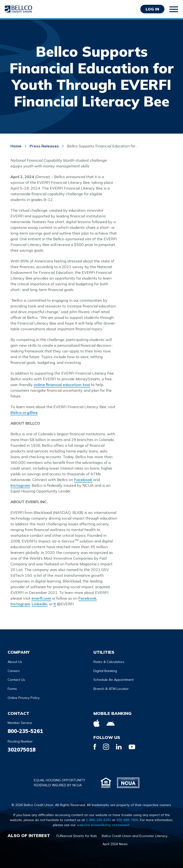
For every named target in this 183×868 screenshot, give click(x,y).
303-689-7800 (127, 820)
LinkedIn (40, 604)
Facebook (83, 480)
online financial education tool (62, 385)
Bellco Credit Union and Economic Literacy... (135, 836)
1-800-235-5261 (98, 820)
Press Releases (44, 146)
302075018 (22, 750)
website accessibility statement (103, 825)
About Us (15, 662)
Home (16, 146)
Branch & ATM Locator (111, 689)
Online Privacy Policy (24, 698)
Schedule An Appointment (114, 680)
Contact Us (16, 680)
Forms (12, 689)
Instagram (20, 485)
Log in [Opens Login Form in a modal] (152, 9)
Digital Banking (105, 671)
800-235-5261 (25, 731)
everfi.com (41, 598)
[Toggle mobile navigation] (174, 9)
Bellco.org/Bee (24, 412)
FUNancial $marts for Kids (77, 836)
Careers (14, 671)
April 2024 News (115, 844)
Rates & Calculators (109, 662)
